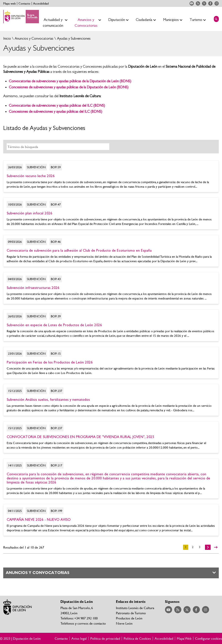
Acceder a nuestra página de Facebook (210, 3)
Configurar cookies (209, 638)
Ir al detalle (111, 176)
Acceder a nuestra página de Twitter (204, 3)
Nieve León (124, 623)
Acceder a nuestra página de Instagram (217, 3)
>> (216, 547)
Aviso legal (79, 638)
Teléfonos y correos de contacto (83, 623)
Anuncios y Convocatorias (34, 38)
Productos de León (129, 618)
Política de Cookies (137, 638)
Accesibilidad (41, 3)
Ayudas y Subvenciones (73, 38)
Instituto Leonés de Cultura (135, 608)
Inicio (7, 38)
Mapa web (9, 3)
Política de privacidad (105, 638)
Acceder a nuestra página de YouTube (192, 3)
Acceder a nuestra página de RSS (198, 3)
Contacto (24, 3)
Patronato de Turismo (131, 613)
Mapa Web (184, 638)
